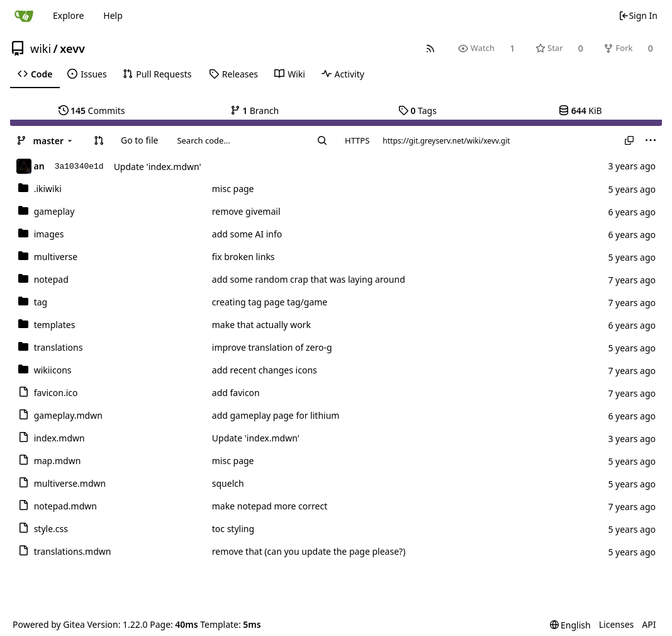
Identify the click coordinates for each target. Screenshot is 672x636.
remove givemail (246, 211)
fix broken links (244, 257)
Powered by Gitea (49, 624)
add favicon (236, 393)
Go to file (139, 140)
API (649, 624)
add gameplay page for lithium (276, 415)
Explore (68, 15)
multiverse (56, 257)
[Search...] (322, 140)
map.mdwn (58, 461)
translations (59, 347)
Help (113, 15)
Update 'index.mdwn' (158, 167)
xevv (72, 48)
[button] (99, 140)
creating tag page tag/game (270, 302)
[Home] (24, 16)
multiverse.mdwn (70, 483)
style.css (51, 529)
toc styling (233, 529)
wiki (41, 48)
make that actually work (261, 325)
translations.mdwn (73, 551)
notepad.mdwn (65, 506)
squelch (228, 483)
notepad (51, 279)
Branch (255, 111)
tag (41, 302)
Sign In (638, 15)
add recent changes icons (265, 370)
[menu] (651, 140)
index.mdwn (59, 438)
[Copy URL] (629, 140)
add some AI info (247, 234)
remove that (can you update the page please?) (309, 551)
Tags (417, 111)
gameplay (54, 211)
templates (55, 325)
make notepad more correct (270, 506)
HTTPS (357, 140)
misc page (233, 189)
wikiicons (53, 370)
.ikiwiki (48, 189)
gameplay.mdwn (68, 415)
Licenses (617, 624)
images (49, 234)
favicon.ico (56, 393)
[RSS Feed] (431, 48)
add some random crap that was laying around (309, 279)
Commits (92, 111)
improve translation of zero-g (272, 347)
